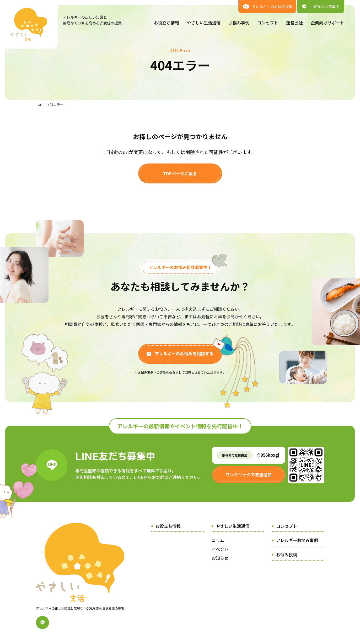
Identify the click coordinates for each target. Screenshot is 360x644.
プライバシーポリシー (230, 612)
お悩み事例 (239, 23)
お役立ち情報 (166, 23)
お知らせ (220, 558)
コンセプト (268, 23)
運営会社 (294, 23)
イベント (220, 549)
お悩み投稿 (287, 555)
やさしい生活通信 (204, 23)
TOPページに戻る (180, 173)
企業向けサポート (327, 23)
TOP (39, 105)
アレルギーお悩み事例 (297, 540)
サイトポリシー (190, 612)
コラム (218, 540)
